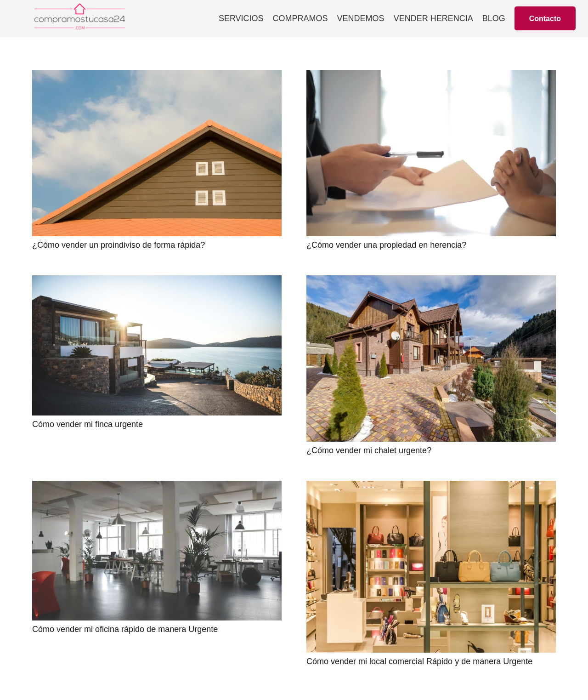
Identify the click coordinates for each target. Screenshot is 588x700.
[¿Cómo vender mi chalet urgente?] (431, 282)
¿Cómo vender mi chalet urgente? (369, 450)
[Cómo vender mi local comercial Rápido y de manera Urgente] (431, 487)
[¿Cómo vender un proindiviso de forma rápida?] (157, 76)
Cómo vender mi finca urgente (88, 424)
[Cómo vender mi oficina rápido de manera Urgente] (157, 487)
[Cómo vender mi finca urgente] (157, 282)
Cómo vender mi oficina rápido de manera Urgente (125, 629)
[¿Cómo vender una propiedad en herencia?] (431, 76)
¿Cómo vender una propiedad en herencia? (386, 245)
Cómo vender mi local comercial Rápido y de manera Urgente (419, 661)
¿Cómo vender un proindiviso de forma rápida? (119, 245)
